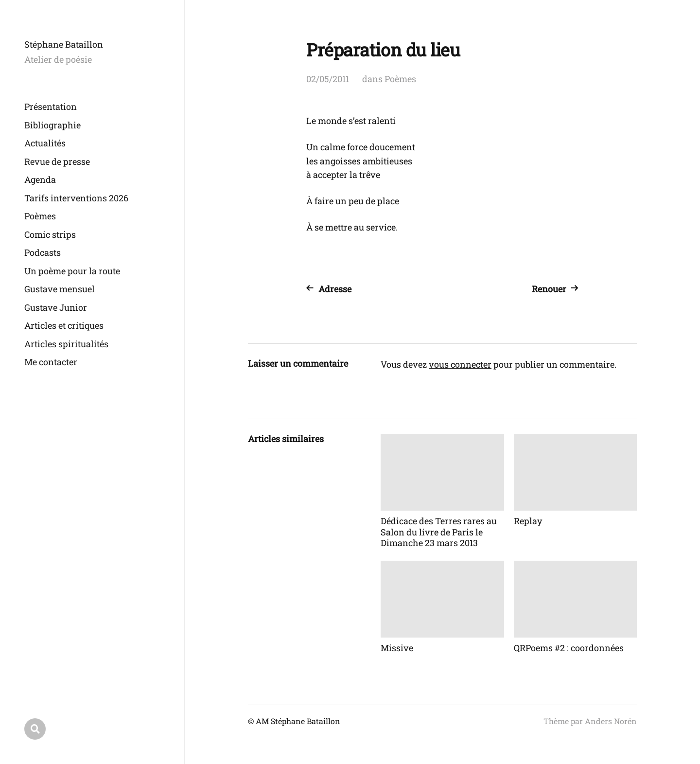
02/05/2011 (328, 79)
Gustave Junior (56, 307)
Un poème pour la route (72, 271)
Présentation (51, 107)
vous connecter (460, 364)
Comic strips (50, 234)
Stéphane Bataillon (64, 44)
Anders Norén (611, 721)
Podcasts (43, 252)
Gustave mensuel (60, 289)
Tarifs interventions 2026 (76, 198)
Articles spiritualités (66, 344)
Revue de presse (57, 161)
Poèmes (40, 216)
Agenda (40, 179)
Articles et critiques (64, 325)
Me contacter (51, 362)
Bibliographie (52, 125)
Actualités (45, 143)
